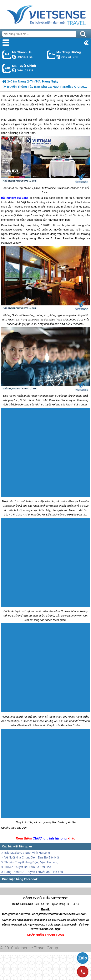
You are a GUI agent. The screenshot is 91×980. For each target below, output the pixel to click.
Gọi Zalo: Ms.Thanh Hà (7, 55)
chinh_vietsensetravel (14, 70)
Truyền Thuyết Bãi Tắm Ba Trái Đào (28, 867)
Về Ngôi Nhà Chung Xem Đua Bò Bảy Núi (32, 857)
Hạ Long (23, 198)
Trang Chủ (45, 14)
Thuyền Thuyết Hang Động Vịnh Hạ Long (31, 862)
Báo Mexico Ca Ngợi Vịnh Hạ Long (27, 853)
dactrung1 (58, 57)
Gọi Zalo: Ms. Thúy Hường (51, 55)
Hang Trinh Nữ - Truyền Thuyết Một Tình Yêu (34, 872)
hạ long (61, 838)
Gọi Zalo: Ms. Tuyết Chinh (7, 68)
